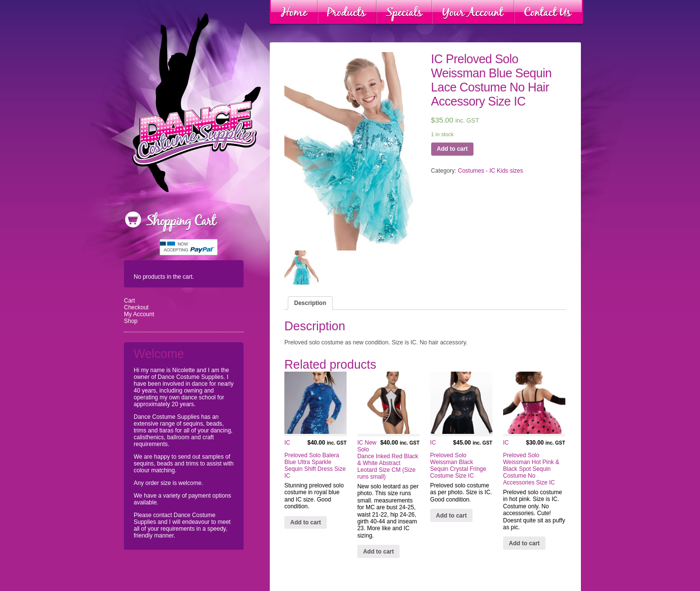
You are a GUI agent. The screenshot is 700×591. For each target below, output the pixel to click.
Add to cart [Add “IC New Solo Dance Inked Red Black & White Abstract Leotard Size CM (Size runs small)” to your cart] (378, 552)
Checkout (136, 307)
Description (310, 303)
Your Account (473, 13)
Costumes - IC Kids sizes (490, 171)
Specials (404, 13)
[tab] (310, 303)
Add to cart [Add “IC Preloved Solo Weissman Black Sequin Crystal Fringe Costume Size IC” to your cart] (451, 516)
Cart (130, 301)
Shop (131, 321)
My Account (139, 314)
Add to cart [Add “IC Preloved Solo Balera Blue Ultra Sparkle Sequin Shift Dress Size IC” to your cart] (306, 522)
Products (347, 13)
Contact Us (548, 13)
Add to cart (452, 149)
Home (294, 13)
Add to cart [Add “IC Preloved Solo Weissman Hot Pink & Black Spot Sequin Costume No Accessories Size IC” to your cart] (524, 543)
